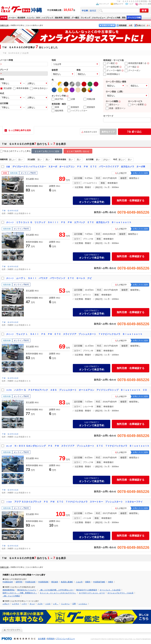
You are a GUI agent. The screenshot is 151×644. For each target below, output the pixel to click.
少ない (106, 160)
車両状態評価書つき (136, 63)
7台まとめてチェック (11, 151)
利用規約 (51, 639)
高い (48, 160)
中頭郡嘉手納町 (99, 582)
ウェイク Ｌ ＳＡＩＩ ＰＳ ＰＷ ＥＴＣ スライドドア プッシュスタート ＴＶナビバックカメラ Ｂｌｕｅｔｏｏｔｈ (79, 334)
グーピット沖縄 (114, 18)
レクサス (16, 604)
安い (39, 160)
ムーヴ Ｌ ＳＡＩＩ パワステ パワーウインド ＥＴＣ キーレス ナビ (54, 278)
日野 (74, 604)
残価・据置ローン (116, 108)
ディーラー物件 (112, 70)
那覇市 (88, 582)
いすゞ (56, 604)
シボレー (6, 604)
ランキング (86, 18)
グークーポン (133, 70)
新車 (55, 107)
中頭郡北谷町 (30, 582)
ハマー (24, 604)
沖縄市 (110, 582)
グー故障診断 (111, 67)
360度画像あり (112, 74)
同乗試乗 (89, 99)
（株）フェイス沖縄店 (11, 596)
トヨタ (48, 604)
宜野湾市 (19, 582)
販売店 (93, 11)
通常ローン (113, 105)
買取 (124, 18)
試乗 (71, 99)
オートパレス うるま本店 (110, 590)
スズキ (40, 604)
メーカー (12, 18)
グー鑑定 (75, 18)
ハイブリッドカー (77, 111)
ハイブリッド (48, 18)
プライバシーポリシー (65, 639)
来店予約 (57, 99)
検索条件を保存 (90, 132)
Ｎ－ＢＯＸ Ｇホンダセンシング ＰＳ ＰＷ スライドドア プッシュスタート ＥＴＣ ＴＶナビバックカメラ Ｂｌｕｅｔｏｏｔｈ (82, 446)
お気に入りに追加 (145, 4)
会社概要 (42, 639)
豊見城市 (55, 582)
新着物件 (73, 107)
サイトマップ (104, 4)
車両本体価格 (21, 88)
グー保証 (131, 67)
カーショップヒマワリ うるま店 (120, 593)
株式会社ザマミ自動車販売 (87, 590)
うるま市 (79, 582)
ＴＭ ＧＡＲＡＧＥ (10, 211)
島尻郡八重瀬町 (67, 582)
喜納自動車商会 (9, 590)
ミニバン (31, 18)
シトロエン (83, 604)
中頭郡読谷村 (8, 582)
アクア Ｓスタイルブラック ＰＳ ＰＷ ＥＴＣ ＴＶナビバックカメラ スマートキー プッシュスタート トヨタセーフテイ (78, 502)
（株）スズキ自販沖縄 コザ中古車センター (56, 590)
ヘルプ (131, 4)
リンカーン (65, 604)
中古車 (4, 18)
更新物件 (89, 107)
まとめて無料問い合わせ (78, 151)
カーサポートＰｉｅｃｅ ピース (92, 593)
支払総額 (6, 88)
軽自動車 (21, 18)
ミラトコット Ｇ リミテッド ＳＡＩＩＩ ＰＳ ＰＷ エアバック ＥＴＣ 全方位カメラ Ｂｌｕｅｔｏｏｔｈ (74, 222)
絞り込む (134, 132)
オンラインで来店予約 (92, 201)
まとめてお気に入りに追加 (47, 151)
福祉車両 (59, 18)
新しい (12, 160)
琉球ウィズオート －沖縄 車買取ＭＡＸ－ (20, 593)
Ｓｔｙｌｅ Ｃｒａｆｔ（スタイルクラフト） (58, 593)
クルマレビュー (99, 18)
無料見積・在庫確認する (131, 200)
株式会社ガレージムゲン (27, 590)
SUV (38, 18)
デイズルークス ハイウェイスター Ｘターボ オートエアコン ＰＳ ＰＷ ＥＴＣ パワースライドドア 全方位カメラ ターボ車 (79, 167)
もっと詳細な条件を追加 (20, 130)
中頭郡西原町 (43, 582)
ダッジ (32, 604)
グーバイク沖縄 (134, 18)
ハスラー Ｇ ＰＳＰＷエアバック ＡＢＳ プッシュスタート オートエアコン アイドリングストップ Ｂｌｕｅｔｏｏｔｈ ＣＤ (81, 390)
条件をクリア (108, 132)
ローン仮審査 (136, 104)
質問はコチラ (119, 4)
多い (98, 160)
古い (20, 160)
